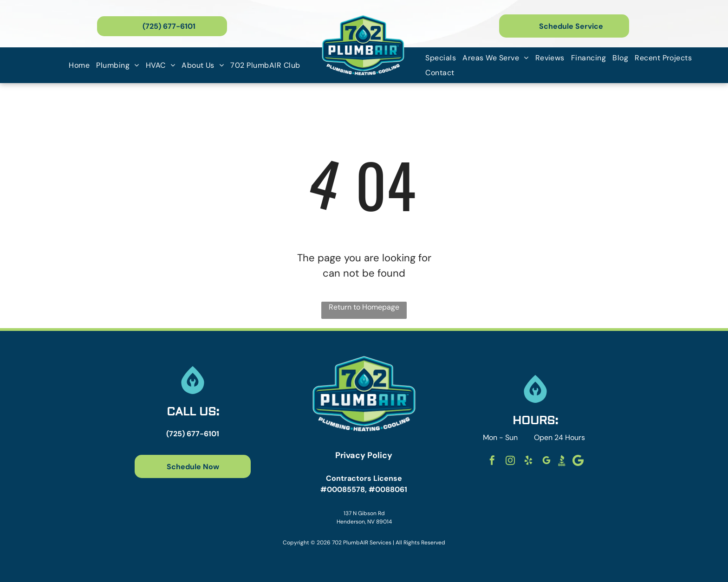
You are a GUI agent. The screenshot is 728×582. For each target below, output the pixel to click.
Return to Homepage (364, 307)
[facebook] (492, 462)
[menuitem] (79, 65)
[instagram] (510, 462)
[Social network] (562, 462)
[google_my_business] (546, 462)
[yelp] (528, 462)
